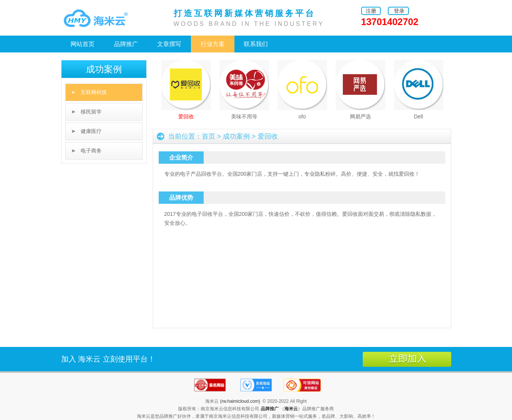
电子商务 (91, 151)
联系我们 (256, 44)
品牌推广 (126, 44)
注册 (371, 11)
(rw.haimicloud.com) (240, 401)
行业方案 (213, 44)
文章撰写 (169, 44)
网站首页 (83, 44)
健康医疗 (91, 131)
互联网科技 (94, 92)
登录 (399, 11)
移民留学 (91, 112)
